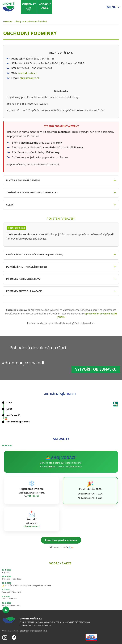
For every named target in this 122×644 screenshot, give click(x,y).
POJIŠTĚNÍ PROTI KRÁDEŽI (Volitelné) (28, 267)
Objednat (29, 7)
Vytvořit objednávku (96, 369)
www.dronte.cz (27, 73)
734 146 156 (33, 496)
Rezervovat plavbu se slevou (61, 540)
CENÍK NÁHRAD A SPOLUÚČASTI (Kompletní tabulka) (37, 255)
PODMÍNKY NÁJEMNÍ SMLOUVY (24, 279)
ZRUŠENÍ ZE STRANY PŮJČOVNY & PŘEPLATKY (34, 193)
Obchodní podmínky (10, 631)
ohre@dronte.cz (29, 78)
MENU (112, 7)
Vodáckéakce (45, 6)
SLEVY (10, 205)
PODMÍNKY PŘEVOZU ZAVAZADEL (26, 291)
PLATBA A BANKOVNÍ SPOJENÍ (24, 180)
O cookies (8, 21)
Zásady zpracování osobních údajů (31, 21)
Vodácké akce (60, 563)
